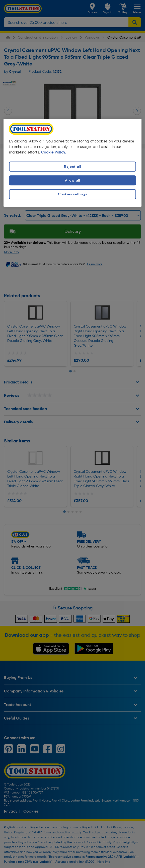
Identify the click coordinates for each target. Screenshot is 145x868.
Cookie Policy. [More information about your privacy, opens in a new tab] (54, 152)
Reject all (72, 167)
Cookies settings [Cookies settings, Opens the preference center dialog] (72, 194)
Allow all (72, 180)
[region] (72, 163)
